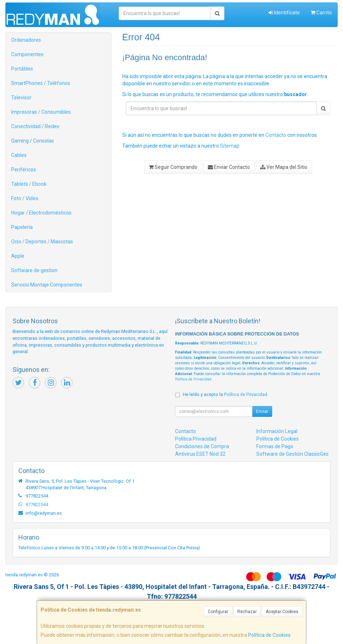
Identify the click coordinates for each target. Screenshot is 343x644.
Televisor (21, 98)
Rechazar (247, 612)
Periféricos (24, 170)
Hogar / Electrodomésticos (41, 213)
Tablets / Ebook (29, 184)
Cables (19, 155)
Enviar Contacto (229, 167)
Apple (18, 256)
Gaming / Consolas (33, 141)
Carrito (321, 13)
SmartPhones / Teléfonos (41, 83)
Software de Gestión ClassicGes (292, 454)
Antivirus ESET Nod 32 (200, 454)
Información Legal (277, 431)
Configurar (218, 612)
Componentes (27, 54)
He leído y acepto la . (225, 394)
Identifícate (284, 13)
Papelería (22, 227)
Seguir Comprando (173, 167)
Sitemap (230, 146)
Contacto (276, 135)
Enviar (262, 411)
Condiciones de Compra (202, 446)
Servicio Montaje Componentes (47, 285)
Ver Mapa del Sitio (284, 167)
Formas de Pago (275, 446)
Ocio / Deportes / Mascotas (42, 242)
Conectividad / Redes (35, 126)
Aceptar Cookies (282, 612)
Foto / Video (25, 198)
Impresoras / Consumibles (41, 112)
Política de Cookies (269, 635)
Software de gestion (34, 270)
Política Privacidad (196, 439)
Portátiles (22, 69)
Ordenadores (26, 40)
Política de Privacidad (193, 379)
